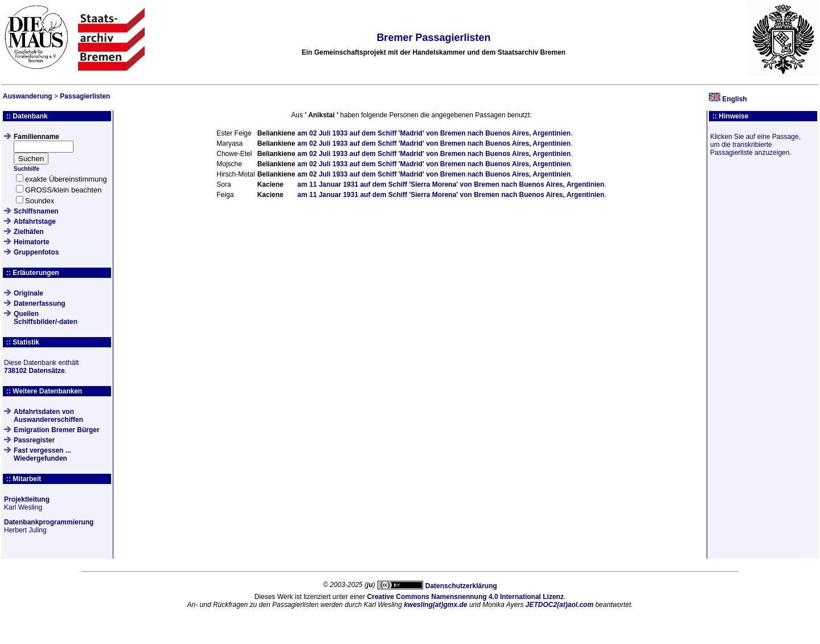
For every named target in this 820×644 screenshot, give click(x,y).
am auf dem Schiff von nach (434, 133)
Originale (28, 293)
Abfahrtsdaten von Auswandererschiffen (48, 416)
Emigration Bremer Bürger (57, 430)
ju (370, 585)
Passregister (34, 440)
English (734, 99)
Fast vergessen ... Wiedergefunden (42, 454)
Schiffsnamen (36, 211)
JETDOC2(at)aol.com (559, 605)
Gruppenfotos (36, 252)
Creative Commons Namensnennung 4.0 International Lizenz (466, 597)
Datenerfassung (40, 303)
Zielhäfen (29, 232)
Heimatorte (32, 242)
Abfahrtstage (35, 221)
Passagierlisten (85, 96)
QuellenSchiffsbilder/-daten (46, 318)
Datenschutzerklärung (461, 586)
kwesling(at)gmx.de (435, 605)
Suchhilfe (26, 169)
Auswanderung (28, 96)
